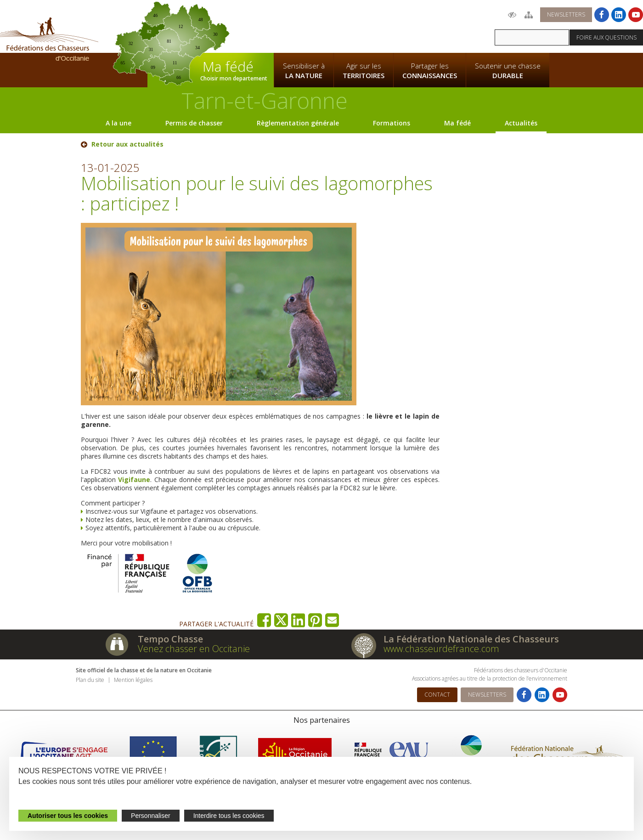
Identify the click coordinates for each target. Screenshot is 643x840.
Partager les (430, 71)
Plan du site (90, 680)
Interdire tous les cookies (229, 816)
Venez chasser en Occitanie (194, 649)
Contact (437, 695)
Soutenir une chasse (508, 71)
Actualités (521, 123)
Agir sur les (364, 71)
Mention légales (133, 680)
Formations (392, 123)
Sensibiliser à (304, 71)
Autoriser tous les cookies (68, 816)
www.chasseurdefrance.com (441, 649)
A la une (118, 123)
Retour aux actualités (127, 144)
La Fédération (304, 26)
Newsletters (566, 14)
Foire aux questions (606, 37)
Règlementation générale (298, 123)
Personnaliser (151, 816)
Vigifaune (134, 480)
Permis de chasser (194, 123)
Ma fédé (457, 123)
